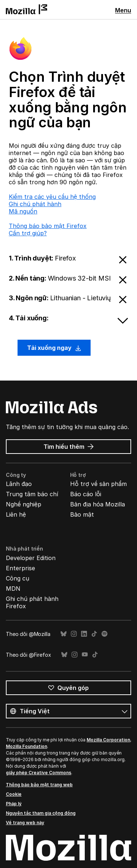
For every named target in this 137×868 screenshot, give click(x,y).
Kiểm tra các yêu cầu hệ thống (52, 197)
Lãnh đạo (19, 484)
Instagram (74, 634)
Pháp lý (14, 804)
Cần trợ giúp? (28, 233)
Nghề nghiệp (24, 504)
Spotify (104, 634)
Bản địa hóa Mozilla (98, 504)
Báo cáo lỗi (86, 494)
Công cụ (18, 578)
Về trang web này (25, 823)
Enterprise (20, 568)
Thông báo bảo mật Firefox (48, 226)
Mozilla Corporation (108, 740)
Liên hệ (16, 514)
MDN (13, 589)
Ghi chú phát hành (35, 204)
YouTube (85, 655)
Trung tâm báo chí (32, 494)
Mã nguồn (23, 211)
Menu (123, 10)
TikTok (94, 634)
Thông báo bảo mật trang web (39, 785)
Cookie (14, 794)
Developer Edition (31, 558)
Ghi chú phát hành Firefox (32, 602)
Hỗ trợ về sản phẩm (98, 484)
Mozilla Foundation (26, 746)
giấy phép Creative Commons (39, 773)
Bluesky (64, 634)
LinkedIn (84, 634)
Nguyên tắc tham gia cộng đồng (41, 813)
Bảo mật (82, 514)
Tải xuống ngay (54, 348)
